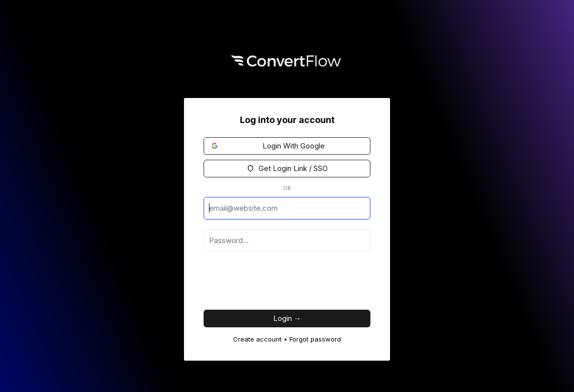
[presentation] (278, 283)
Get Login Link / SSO (287, 168)
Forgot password (315, 339)
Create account (257, 339)
